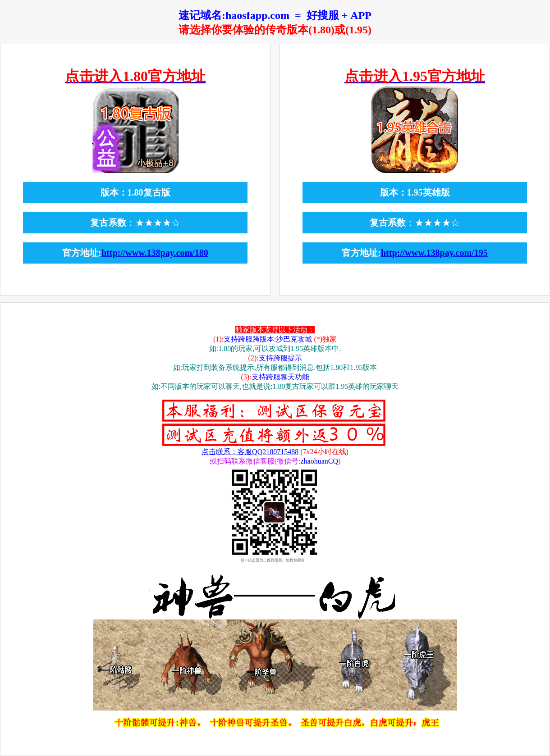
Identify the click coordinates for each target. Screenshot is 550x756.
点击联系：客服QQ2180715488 (250, 452)
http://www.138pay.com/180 (155, 253)
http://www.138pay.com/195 (434, 253)
